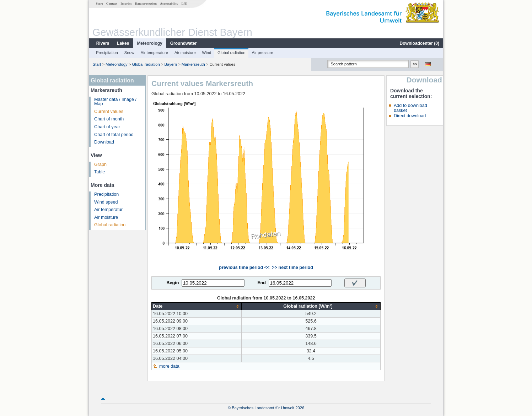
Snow (129, 53)
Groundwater (184, 43)
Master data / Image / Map (115, 102)
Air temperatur (108, 210)
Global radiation (231, 53)
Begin (173, 283)
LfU (184, 4)
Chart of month (109, 119)
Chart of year (107, 127)
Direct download (410, 116)
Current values (109, 112)
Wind (207, 53)
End (262, 283)
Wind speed (106, 202)
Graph (100, 164)
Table (100, 172)
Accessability (169, 4)
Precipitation (107, 53)
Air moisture (185, 53)
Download (104, 142)
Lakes (123, 43)
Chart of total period (114, 135)
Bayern (171, 64)
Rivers (103, 43)
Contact (112, 4)
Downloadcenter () (420, 43)
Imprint (126, 4)
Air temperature (154, 53)
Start (100, 4)
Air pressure (262, 53)
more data (169, 366)
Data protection (146, 4)
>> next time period (292, 268)
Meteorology (149, 43)
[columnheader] (197, 306)
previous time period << (244, 268)
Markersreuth (193, 64)
